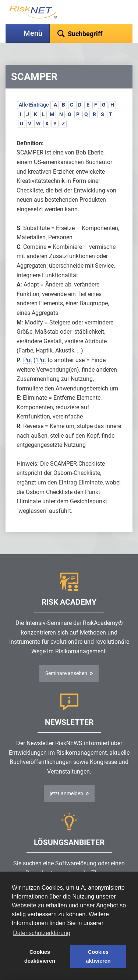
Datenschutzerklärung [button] (42, 933)
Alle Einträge (34, 105)
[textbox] (91, 34)
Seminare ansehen (66, 673)
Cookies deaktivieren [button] (40, 956)
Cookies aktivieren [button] (98, 956)
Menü (33, 33)
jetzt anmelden (66, 793)
